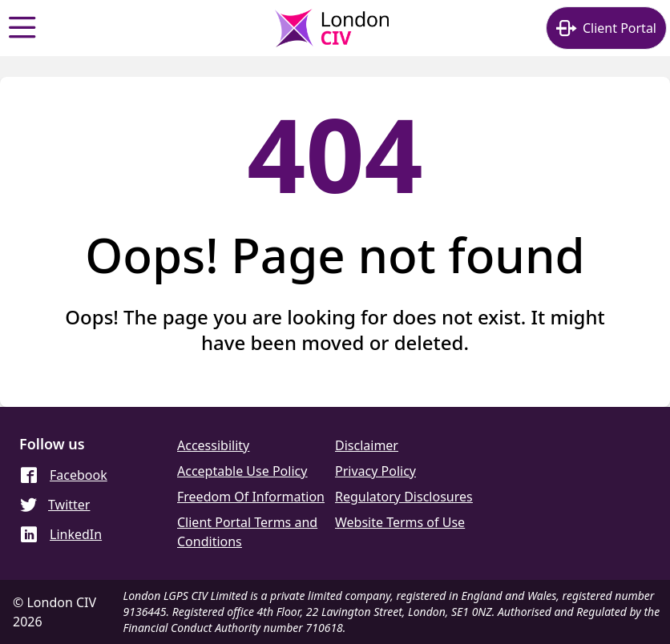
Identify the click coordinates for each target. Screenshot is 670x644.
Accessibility (213, 445)
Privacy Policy (375, 471)
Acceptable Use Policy (242, 471)
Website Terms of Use (400, 522)
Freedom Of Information (251, 497)
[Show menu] (22, 28)
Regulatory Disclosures (404, 497)
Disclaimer (367, 445)
